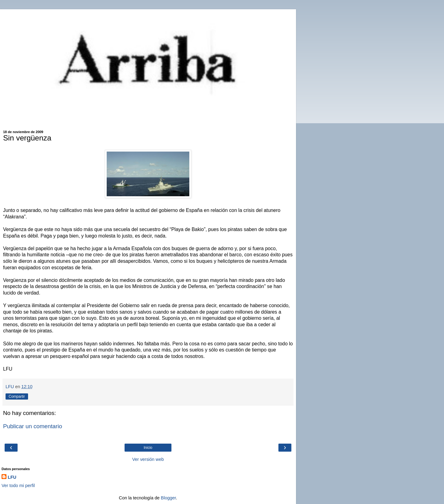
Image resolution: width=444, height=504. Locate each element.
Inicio (148, 448)
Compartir (17, 396)
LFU (12, 477)
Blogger (169, 498)
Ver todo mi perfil (18, 486)
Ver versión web (148, 459)
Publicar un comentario (33, 426)
